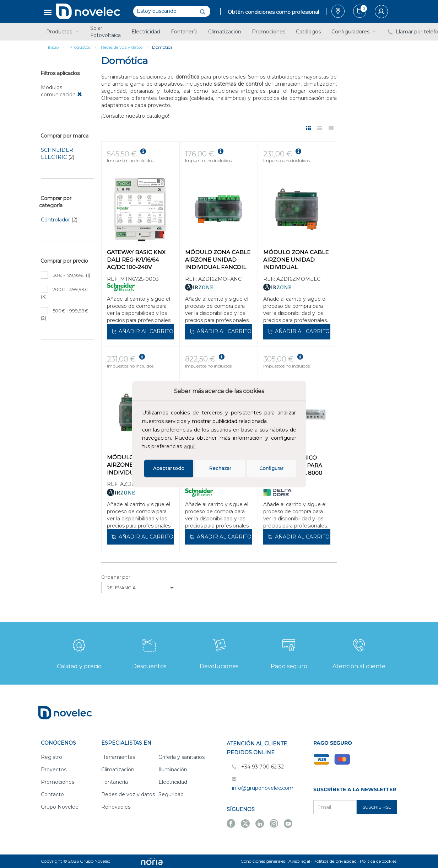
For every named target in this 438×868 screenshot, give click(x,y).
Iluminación (173, 770)
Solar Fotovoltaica (106, 32)
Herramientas (118, 757)
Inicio (53, 47)
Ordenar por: (116, 577)
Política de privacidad (335, 861)
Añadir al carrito (142, 331)
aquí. (190, 446)
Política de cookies (378, 861)
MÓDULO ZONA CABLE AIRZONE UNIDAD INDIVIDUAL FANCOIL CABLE (218, 260)
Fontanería (184, 32)
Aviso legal (299, 861)
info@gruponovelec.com (263, 788)
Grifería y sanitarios (182, 757)
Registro (52, 757)
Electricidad (146, 32)
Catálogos (308, 32)
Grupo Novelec (60, 807)
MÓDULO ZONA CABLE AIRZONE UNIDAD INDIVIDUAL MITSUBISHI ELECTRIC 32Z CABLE (296, 260)
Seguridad (171, 794)
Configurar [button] (271, 468)
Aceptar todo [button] (169, 468)
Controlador (55, 220)
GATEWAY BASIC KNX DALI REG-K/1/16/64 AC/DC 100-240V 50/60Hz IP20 (136, 260)
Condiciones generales (263, 861)
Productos (63, 32)
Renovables (116, 807)
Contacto (52, 794)
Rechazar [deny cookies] (220, 468)
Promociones (269, 32)
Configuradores (354, 32)
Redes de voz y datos (122, 47)
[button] (199, 448)
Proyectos (54, 770)
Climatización (225, 32)
